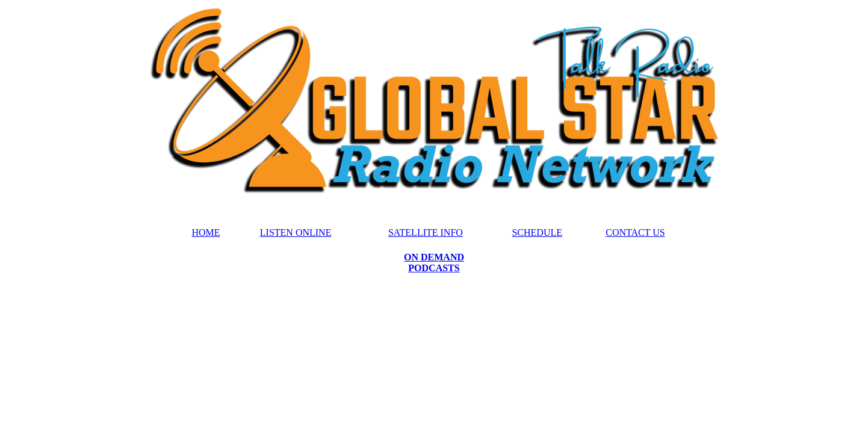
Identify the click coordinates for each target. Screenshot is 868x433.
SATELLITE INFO (426, 232)
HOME (206, 232)
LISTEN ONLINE (296, 232)
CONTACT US (635, 232)
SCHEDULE (537, 232)
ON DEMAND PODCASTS (434, 263)
